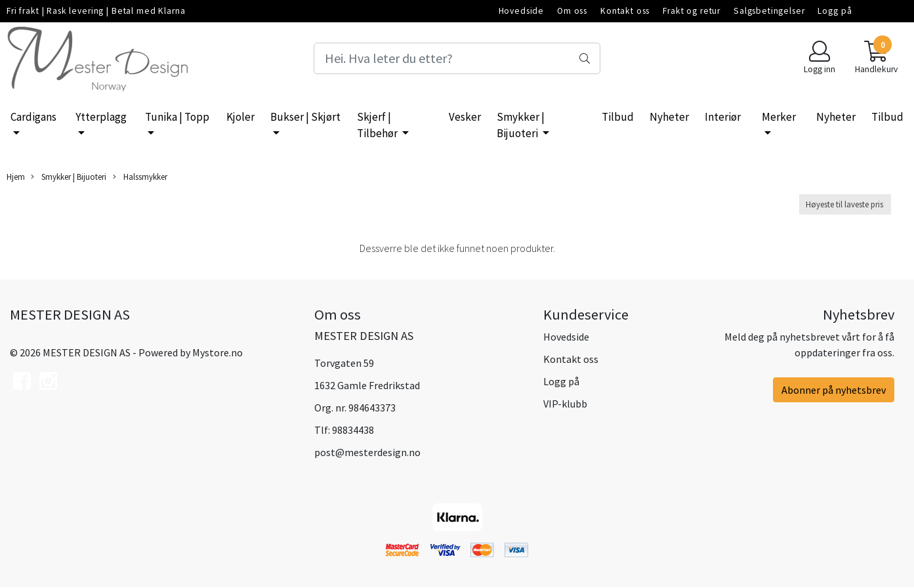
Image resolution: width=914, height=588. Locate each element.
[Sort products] (845, 204)
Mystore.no (218, 352)
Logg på (835, 11)
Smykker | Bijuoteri (521, 125)
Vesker (465, 117)
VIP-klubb (565, 404)
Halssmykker (140, 177)
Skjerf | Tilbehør (378, 125)
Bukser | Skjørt (305, 117)
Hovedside (522, 11)
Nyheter (669, 117)
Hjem (16, 177)
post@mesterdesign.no (367, 452)
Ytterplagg (101, 117)
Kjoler (240, 117)
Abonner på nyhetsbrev (834, 390)
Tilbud (618, 117)
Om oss (572, 11)
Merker (779, 117)
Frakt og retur (692, 11)
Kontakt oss (625, 11)
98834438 (353, 430)
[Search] (457, 58)
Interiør (723, 117)
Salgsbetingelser (769, 11)
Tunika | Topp (177, 117)
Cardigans (33, 117)
